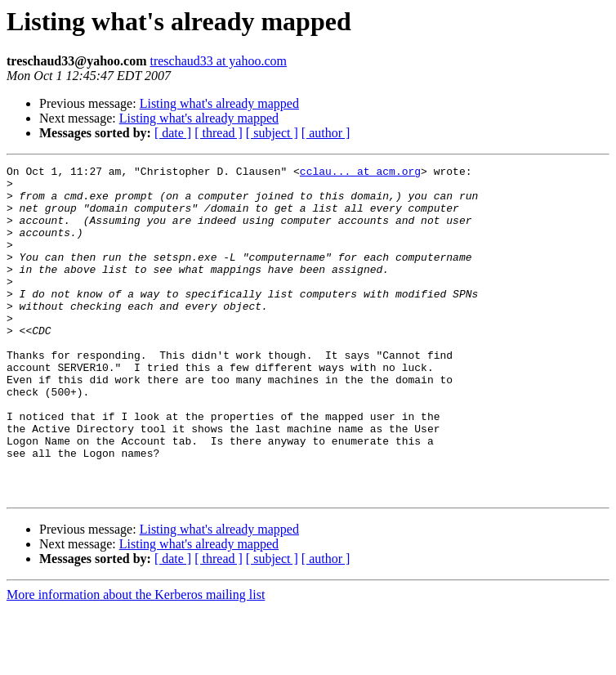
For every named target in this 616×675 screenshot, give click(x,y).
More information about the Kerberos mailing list (136, 661)
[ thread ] (219, 133)
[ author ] (326, 133)
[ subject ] (272, 133)
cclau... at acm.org (360, 173)
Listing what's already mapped (219, 103)
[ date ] (173, 133)
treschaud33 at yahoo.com (218, 61)
